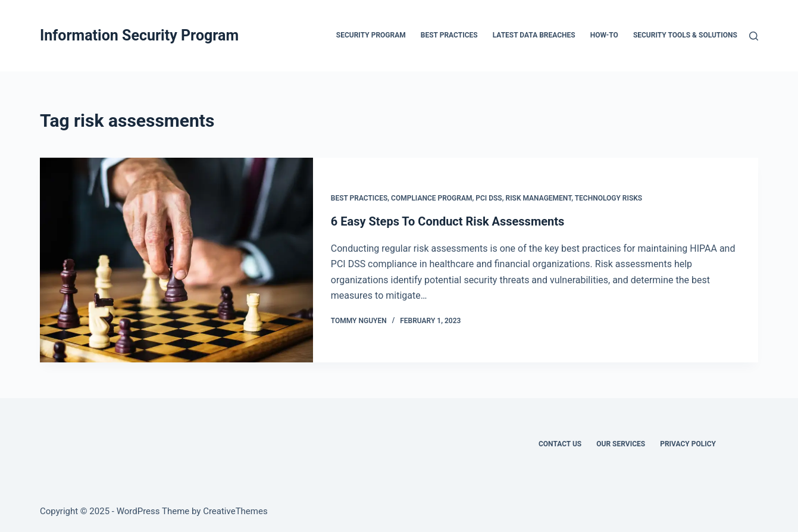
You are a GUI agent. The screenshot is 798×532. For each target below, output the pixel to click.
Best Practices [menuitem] (449, 35)
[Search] (754, 36)
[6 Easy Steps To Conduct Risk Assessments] (176, 260)
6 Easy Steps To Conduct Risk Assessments (447, 221)
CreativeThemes (235, 511)
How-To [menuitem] (604, 35)
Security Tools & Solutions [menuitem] (685, 35)
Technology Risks (609, 198)
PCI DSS (489, 198)
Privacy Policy (688, 444)
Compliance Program (431, 198)
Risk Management (539, 198)
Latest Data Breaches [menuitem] (534, 35)
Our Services (621, 444)
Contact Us (560, 444)
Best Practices (359, 198)
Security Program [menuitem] (371, 35)
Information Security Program (139, 35)
